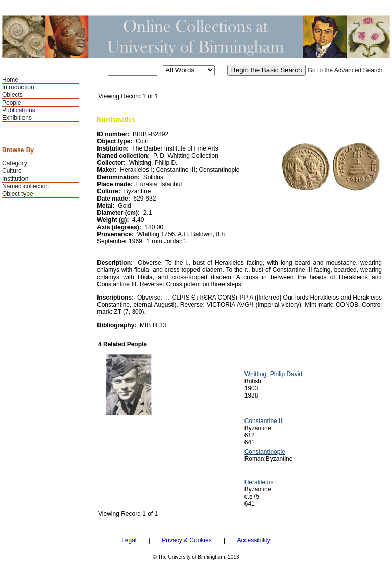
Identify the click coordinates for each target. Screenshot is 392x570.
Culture (12, 171)
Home (10, 80)
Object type (18, 194)
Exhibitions (17, 118)
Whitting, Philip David (273, 374)
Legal (129, 540)
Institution (15, 179)
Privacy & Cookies (187, 540)
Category (15, 163)
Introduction (18, 87)
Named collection (26, 186)
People (11, 103)
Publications (19, 110)
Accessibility (253, 540)
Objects (13, 95)
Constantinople (265, 452)
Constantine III (264, 421)
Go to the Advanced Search (345, 70)
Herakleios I (261, 482)
